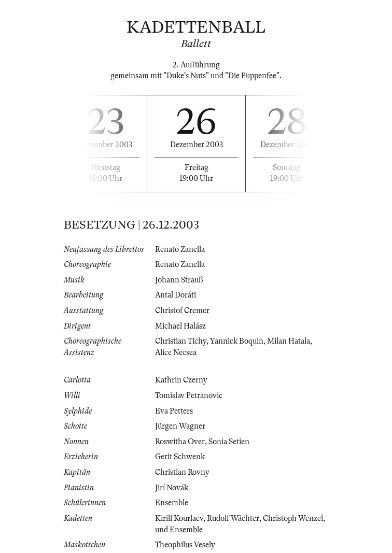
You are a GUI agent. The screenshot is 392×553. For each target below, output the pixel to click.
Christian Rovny (182, 472)
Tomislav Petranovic (189, 395)
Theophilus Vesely (185, 545)
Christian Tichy (181, 341)
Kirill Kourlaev (179, 518)
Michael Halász (180, 326)
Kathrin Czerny (181, 380)
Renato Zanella (180, 249)
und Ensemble (179, 530)
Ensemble (172, 503)
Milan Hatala (289, 341)
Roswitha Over (180, 442)
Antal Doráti (176, 295)
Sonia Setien (229, 442)
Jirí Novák (172, 488)
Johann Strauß (179, 280)
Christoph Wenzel (293, 518)
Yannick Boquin (237, 341)
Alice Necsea (176, 352)
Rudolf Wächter (233, 518)
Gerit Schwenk (180, 457)
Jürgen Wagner (180, 426)
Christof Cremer (182, 310)
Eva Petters (174, 411)
